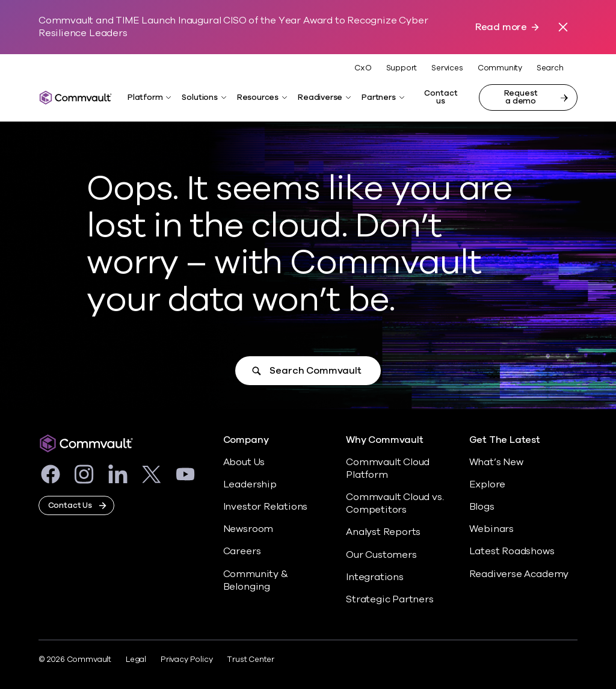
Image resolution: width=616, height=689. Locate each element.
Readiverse (320, 97)
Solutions (199, 97)
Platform (145, 97)
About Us (244, 462)
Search (550, 68)
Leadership (250, 484)
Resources (258, 97)
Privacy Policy (186, 660)
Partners (378, 97)
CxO (363, 68)
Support (402, 68)
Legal (136, 660)
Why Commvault (385, 440)
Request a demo (521, 97)
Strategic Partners (390, 599)
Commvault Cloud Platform (388, 468)
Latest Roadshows (512, 551)
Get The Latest (505, 440)
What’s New (496, 462)
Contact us (441, 97)
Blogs (482, 507)
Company (246, 440)
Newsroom (248, 529)
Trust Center (251, 660)
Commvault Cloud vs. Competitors (395, 503)
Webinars (491, 529)
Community (500, 68)
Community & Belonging (256, 580)
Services (447, 68)
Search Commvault (315, 371)
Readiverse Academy (519, 574)
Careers (242, 551)
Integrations (375, 577)
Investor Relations (266, 507)
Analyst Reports (383, 532)
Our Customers (381, 555)
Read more (501, 27)
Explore (488, 484)
